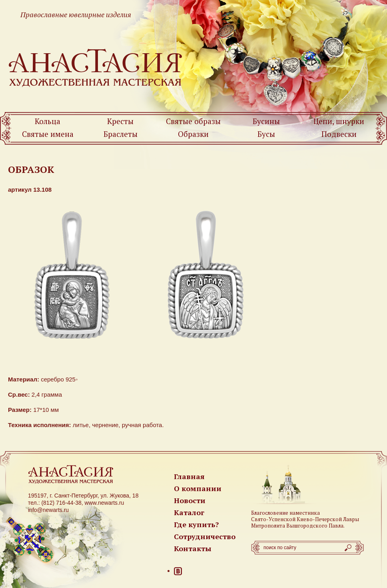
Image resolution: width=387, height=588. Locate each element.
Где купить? (196, 524)
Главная (189, 476)
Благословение (270, 513)
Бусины (266, 121)
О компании (198, 488)
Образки (193, 134)
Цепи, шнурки (339, 121)
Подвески (339, 134)
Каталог (189, 512)
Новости (190, 500)
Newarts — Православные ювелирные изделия (96, 67)
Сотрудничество (205, 536)
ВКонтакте (178, 571)
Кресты (120, 121)
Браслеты (121, 134)
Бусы (266, 134)
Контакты (193, 548)
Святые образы (193, 121)
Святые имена (48, 134)
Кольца (48, 121)
